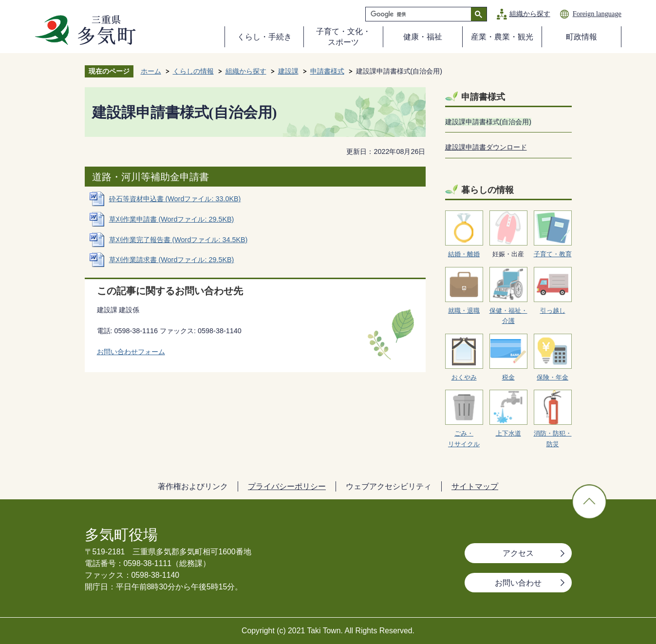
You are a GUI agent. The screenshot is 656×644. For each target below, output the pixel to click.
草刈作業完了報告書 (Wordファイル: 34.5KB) (178, 240)
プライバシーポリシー (287, 486)
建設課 (288, 71)
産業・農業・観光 (502, 37)
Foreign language (597, 14)
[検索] (421, 14)
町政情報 (581, 37)
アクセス (518, 553)
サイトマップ (475, 486)
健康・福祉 (423, 37)
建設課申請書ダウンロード (486, 147)
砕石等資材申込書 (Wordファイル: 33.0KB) (175, 199)
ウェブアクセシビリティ (389, 486)
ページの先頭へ (589, 502)
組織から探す (530, 14)
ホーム (151, 71)
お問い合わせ (518, 583)
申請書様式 (327, 71)
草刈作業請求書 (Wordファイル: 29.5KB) (172, 260)
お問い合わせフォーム (131, 352)
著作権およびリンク (193, 486)
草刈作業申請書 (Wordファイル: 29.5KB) (172, 219)
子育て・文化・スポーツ (343, 37)
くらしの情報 (193, 71)
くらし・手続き (264, 37)
